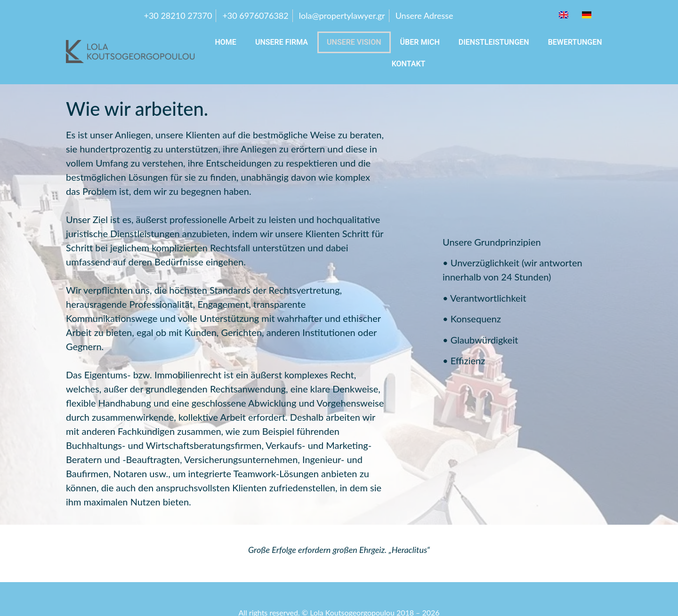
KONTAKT (409, 64)
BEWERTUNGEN (575, 42)
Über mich (420, 42)
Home (225, 42)
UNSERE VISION (354, 42)
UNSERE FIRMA (282, 42)
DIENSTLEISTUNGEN (494, 42)
